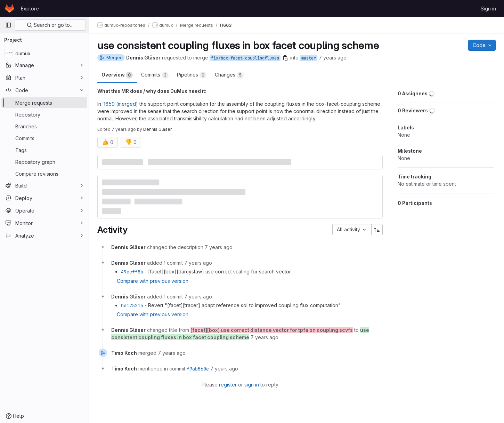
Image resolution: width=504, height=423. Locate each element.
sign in (252, 385)
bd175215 (132, 305)
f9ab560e (198, 369)
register (228, 385)
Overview (117, 75)
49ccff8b (132, 272)
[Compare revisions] (44, 174)
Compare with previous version (153, 281)
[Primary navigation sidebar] (8, 25)
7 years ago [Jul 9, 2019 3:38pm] (124, 129)
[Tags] (44, 150)
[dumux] (44, 53)
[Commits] (44, 138)
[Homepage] (10, 8)
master (309, 58)
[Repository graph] (44, 162)
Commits (155, 75)
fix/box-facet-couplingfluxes (245, 58)
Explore (30, 9)
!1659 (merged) (120, 104)
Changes (229, 75)
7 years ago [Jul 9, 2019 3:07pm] (333, 58)
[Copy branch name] (285, 58)
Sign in (488, 9)
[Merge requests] (44, 103)
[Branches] (44, 126)
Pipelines (192, 75)
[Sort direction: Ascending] (377, 230)
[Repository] (44, 114)
